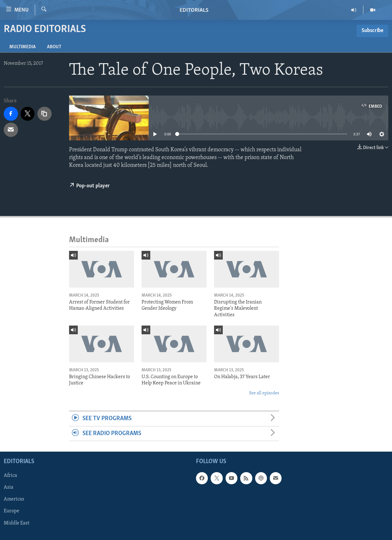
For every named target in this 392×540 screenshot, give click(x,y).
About (54, 47)
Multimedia (23, 47)
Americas (14, 499)
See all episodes (264, 393)
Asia (9, 487)
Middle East (16, 523)
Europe (12, 511)
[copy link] (44, 114)
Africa (10, 476)
